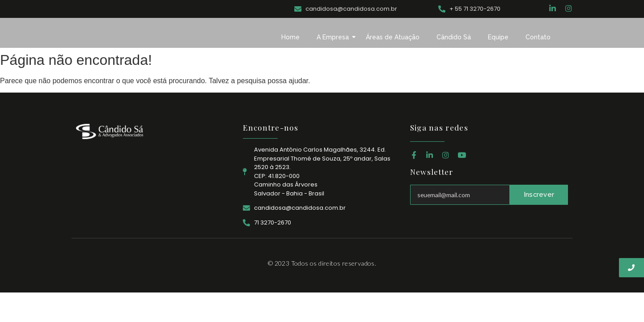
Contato (538, 37)
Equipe (498, 37)
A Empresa (335, 37)
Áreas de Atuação (393, 37)
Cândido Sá (454, 37)
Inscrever (539, 195)
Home (290, 37)
